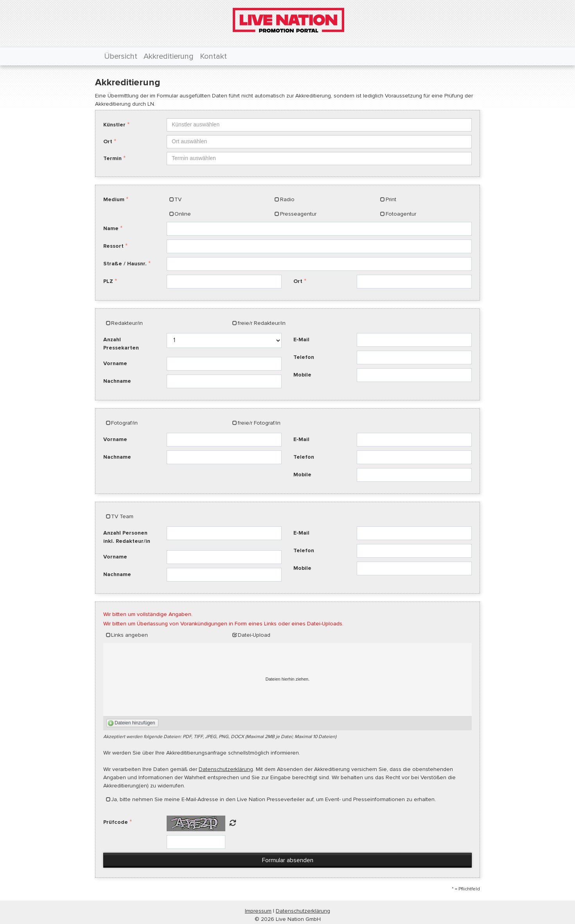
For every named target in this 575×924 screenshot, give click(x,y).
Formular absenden (288, 860)
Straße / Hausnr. (125, 264)
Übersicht (121, 56)
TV (178, 199)
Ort (108, 141)
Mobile (302, 375)
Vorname (115, 363)
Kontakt (213, 56)
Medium (114, 199)
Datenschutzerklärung (226, 769)
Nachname (117, 381)
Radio (287, 199)
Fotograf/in (124, 423)
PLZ (108, 281)
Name (111, 228)
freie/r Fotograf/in (259, 423)
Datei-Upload (254, 635)
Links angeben (129, 635)
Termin (112, 158)
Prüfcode (116, 822)
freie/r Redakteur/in (262, 323)
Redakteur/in (127, 323)
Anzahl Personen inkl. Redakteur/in (127, 537)
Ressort (113, 246)
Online (183, 214)
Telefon (304, 357)
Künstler (114, 125)
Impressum (258, 911)
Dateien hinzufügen (135, 723)
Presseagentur (298, 214)
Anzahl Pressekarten (121, 344)
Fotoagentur (401, 214)
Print (391, 199)
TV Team (122, 516)
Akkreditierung (169, 56)
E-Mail (301, 340)
